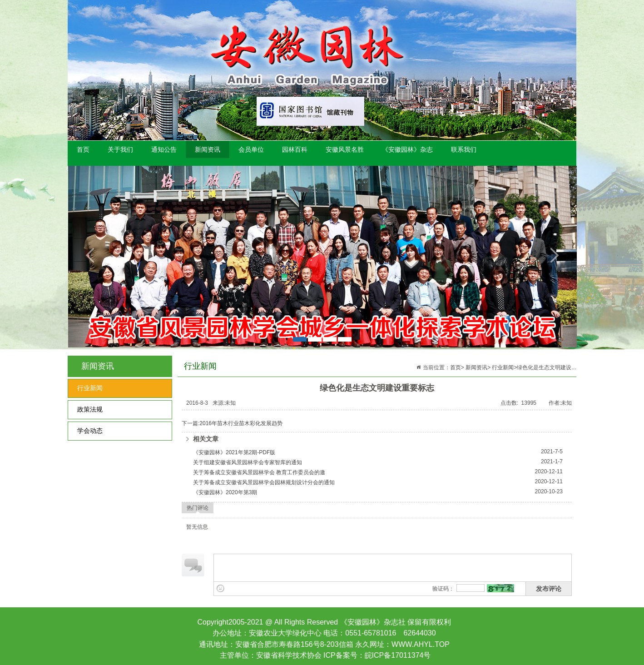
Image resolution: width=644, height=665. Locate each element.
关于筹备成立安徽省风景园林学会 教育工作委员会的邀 (259, 472)
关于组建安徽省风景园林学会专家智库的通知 (248, 462)
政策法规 (90, 409)
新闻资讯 (208, 149)
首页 (83, 149)
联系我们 (464, 149)
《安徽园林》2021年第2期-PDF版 (234, 452)
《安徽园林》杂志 (407, 149)
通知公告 (164, 149)
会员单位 (251, 149)
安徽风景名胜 (345, 149)
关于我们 (120, 149)
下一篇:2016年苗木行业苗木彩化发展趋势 (232, 423)
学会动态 (90, 431)
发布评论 (549, 589)
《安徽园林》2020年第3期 (225, 492)
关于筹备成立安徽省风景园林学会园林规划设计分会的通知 (264, 482)
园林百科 (295, 149)
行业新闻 (90, 388)
